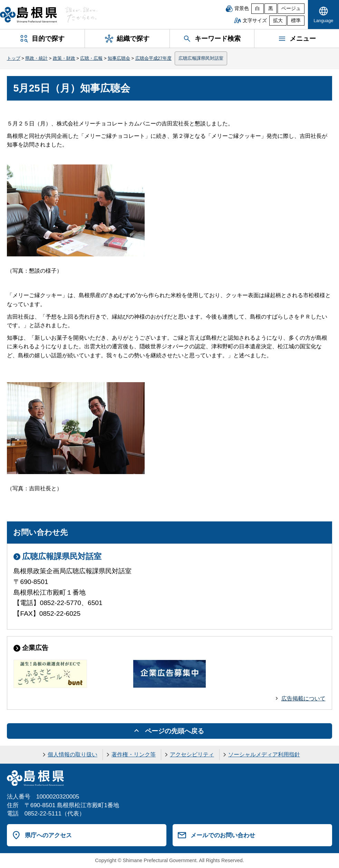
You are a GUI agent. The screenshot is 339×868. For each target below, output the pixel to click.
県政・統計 (36, 58)
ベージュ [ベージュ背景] (291, 8)
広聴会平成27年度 (153, 58)
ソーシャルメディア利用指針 (264, 754)
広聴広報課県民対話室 (201, 58)
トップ (14, 58)
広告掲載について (303, 699)
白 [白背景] (258, 8)
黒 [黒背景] (271, 8)
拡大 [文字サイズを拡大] (278, 21)
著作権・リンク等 (134, 754)
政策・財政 (64, 58)
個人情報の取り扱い (72, 754)
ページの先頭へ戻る (175, 731)
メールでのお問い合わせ (223, 835)
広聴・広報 (91, 58)
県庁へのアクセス (48, 835)
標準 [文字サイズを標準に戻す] (296, 21)
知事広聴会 (119, 58)
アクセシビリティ (192, 754)
